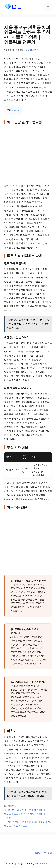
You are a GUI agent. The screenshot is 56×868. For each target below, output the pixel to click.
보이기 (16, 110)
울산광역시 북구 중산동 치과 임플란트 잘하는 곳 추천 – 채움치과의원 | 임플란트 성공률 (25, 814)
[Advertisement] (28, 154)
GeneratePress (42, 863)
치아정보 (12, 806)
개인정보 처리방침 (43, 852)
